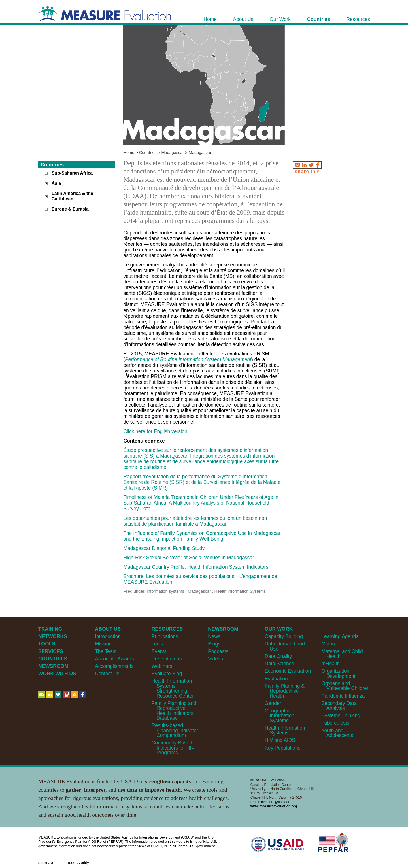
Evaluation (276, 679)
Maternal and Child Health (342, 654)
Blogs (214, 644)
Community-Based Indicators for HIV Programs (173, 748)
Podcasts (218, 651)
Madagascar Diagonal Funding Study (164, 548)
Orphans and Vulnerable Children (345, 686)
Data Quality (278, 656)
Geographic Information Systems (280, 716)
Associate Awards (114, 659)
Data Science (279, 664)
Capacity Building (284, 636)
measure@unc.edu (276, 802)
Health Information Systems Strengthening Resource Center (173, 688)
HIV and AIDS (280, 740)
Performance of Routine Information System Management (188, 359)
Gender (273, 703)
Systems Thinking (341, 715)
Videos (215, 659)
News (214, 636)
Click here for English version (155, 431)
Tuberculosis (335, 723)
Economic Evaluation (288, 671)
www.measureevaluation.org (274, 806)
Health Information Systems (285, 730)
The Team (106, 651)
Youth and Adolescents (337, 733)
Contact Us (107, 674)
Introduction (108, 636)
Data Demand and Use (285, 646)
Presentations (167, 659)
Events (159, 651)
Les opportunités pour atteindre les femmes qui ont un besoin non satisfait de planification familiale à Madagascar (195, 521)
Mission (103, 644)
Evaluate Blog (167, 674)
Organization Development (338, 673)
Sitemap (46, 863)
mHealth (331, 664)
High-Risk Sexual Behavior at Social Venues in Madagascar (189, 558)
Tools (157, 644)
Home (129, 153)
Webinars (162, 666)
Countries (148, 153)
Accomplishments (114, 666)
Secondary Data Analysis (339, 706)
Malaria (329, 644)
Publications (165, 636)
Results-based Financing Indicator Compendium (175, 730)
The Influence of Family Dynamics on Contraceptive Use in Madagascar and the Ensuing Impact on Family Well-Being (202, 536)
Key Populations (282, 748)
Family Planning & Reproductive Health (285, 691)
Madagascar (173, 153)
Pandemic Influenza (343, 696)
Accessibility (78, 863)
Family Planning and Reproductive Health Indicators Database (174, 711)
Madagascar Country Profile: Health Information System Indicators (196, 567)
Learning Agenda (340, 636)
